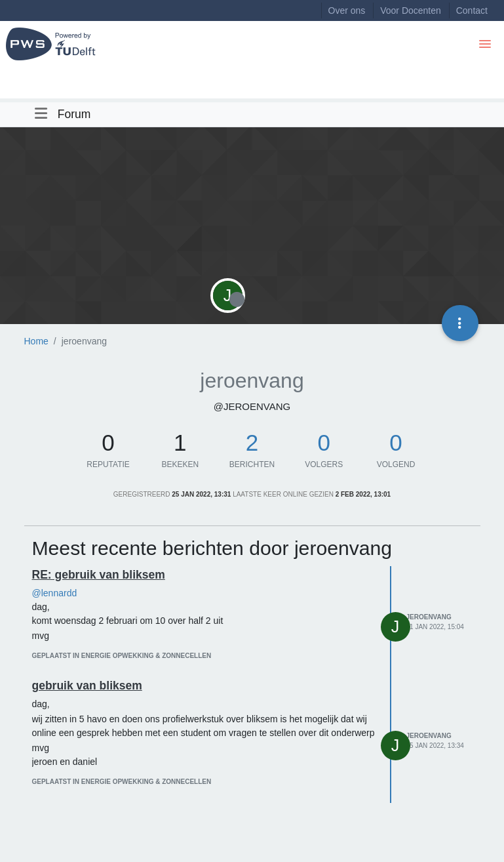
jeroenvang (429, 617)
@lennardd (55, 593)
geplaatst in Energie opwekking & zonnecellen (122, 656)
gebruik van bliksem (87, 686)
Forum (74, 114)
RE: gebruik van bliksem (99, 575)
